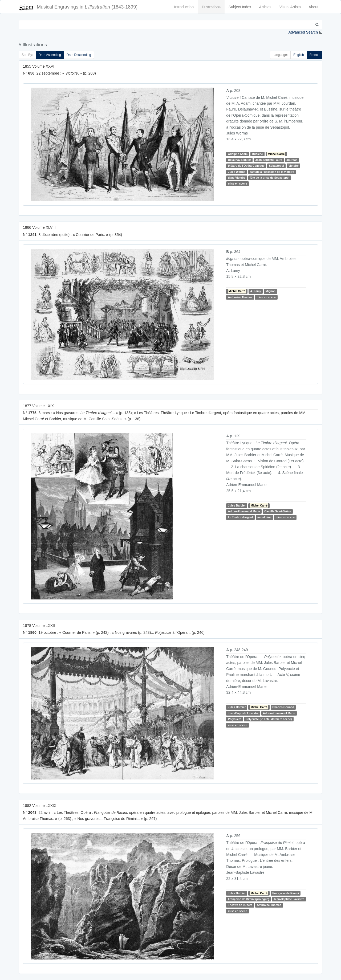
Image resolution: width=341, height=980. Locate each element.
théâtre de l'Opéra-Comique (246, 166)
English (299, 55)
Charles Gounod (283, 707)
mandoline (264, 517)
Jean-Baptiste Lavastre (243, 713)
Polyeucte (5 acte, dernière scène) (269, 719)
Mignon (271, 291)
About (313, 7)
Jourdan (292, 160)
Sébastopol (276, 166)
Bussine (257, 154)
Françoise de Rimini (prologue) (249, 899)
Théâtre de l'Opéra (240, 905)
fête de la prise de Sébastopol (270, 178)
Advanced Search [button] (303, 32)
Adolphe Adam (238, 154)
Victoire (293, 166)
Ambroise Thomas (240, 297)
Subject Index (240, 7)
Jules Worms (237, 172)
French (314, 55)
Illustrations (211, 7)
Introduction (184, 7)
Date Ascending (50, 55)
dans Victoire (237, 178)
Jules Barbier (237, 505)
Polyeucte (235, 719)
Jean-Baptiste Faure (269, 160)
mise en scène (238, 184)
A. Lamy (256, 291)
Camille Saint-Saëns (278, 511)
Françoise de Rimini (286, 893)
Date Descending (79, 55)
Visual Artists (290, 7)
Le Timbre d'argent (241, 517)
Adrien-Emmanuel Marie (244, 511)
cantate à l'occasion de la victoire (272, 172)
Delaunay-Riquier (239, 160)
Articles (265, 7)
